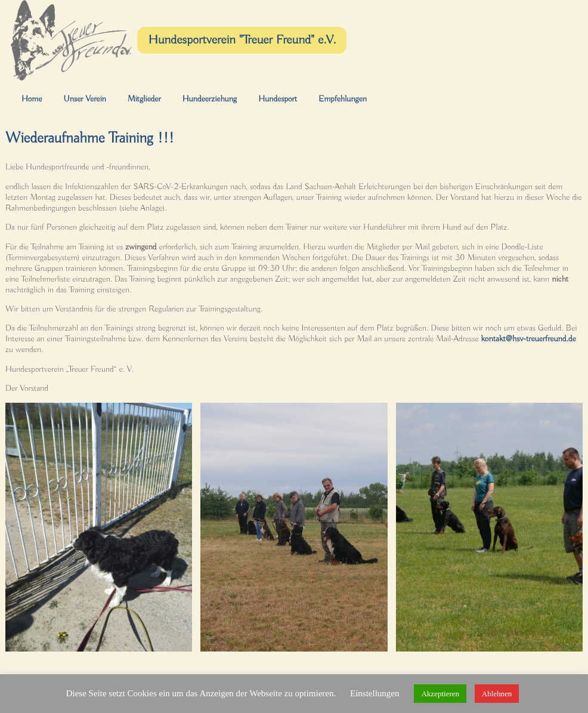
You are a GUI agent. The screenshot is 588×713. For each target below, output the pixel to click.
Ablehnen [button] (497, 694)
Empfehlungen (343, 99)
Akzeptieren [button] (440, 694)
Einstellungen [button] (375, 693)
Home (32, 99)
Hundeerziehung (210, 99)
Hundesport (278, 99)
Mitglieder (144, 99)
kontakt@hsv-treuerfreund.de (529, 339)
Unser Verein (84, 99)
